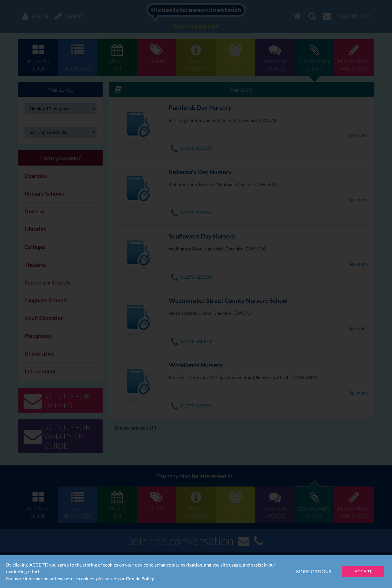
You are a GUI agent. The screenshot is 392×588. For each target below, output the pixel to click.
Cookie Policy (140, 578)
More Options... (315, 571)
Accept (363, 571)
